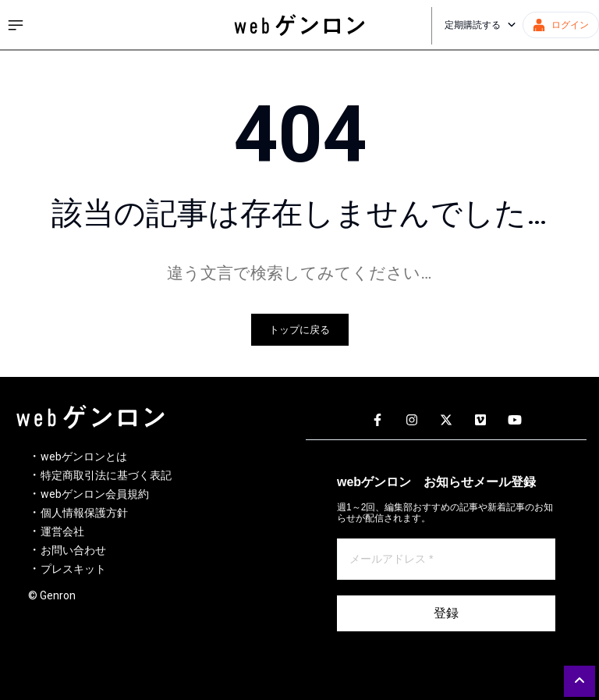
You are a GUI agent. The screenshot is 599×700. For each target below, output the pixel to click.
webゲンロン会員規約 (95, 494)
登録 (446, 613)
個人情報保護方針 (84, 513)
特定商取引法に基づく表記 (106, 475)
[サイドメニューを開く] (16, 25)
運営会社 (62, 531)
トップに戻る (299, 330)
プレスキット (73, 569)
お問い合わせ (73, 550)
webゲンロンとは (84, 457)
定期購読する (480, 25)
